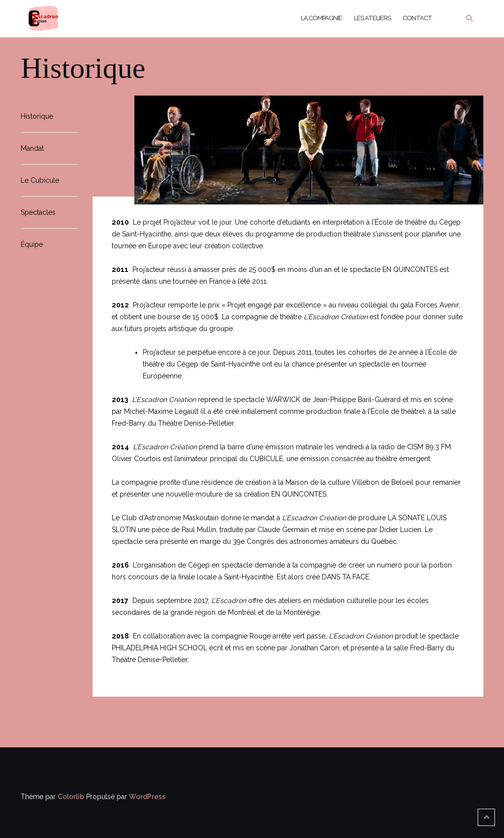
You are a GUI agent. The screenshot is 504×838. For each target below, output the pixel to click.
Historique (37, 116)
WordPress (147, 797)
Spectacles (38, 212)
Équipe (32, 244)
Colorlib (71, 797)
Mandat (32, 148)
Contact (417, 18)
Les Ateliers (372, 18)
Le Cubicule (40, 180)
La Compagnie (321, 18)
